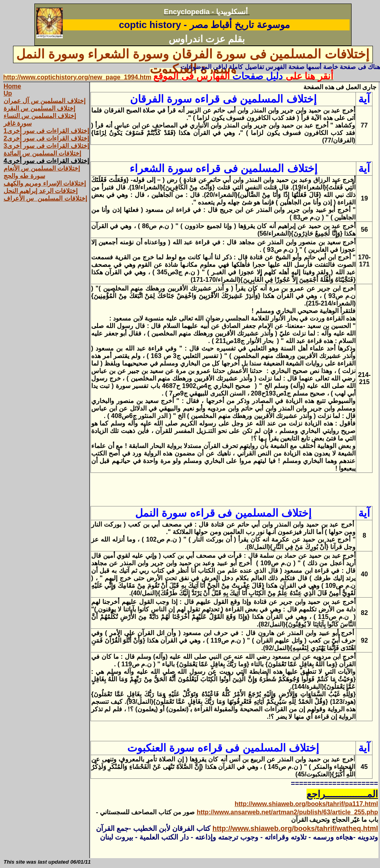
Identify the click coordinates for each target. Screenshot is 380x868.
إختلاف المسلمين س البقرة (39, 108)
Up (8, 93)
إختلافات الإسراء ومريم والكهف (45, 183)
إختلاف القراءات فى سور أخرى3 (46, 146)
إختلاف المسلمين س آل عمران (44, 101)
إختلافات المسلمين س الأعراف (45, 198)
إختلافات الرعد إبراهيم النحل (40, 191)
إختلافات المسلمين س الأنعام (42, 168)
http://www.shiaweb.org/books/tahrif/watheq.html (295, 829)
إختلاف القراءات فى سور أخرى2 (46, 138)
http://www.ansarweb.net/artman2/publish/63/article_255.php (287, 812)
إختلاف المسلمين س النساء (40, 116)
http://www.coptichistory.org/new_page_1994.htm (77, 77)
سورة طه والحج (24, 176)
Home (12, 86)
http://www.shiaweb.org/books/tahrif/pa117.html (306, 804)
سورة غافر (18, 123)
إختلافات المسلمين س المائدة (42, 153)
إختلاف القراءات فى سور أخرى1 (46, 131)
